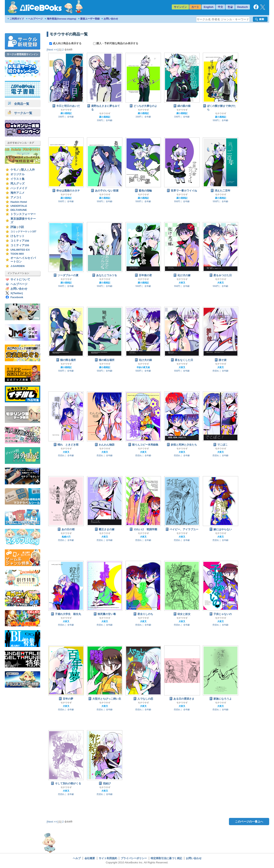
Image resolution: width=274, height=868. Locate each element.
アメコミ (16, 197)
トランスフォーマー (23, 214)
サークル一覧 (20, 113)
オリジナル (18, 174)
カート (195, 7)
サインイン (180, 7)
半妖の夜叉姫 (143, 367)
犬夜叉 (182, 283)
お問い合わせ (111, 19)
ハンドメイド (19, 188)
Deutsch (243, 7)
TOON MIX (17, 254)
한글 (230, 7)
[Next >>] (52, 50)
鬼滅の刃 (66, 537)
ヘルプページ (35, 19)
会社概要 (90, 858)
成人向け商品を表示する (66, 43)
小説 (21, 227)
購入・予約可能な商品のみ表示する (116, 43)
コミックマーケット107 (23, 232)
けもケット (18, 236)
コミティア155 (20, 245)
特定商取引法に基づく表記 (166, 858)
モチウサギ (66, 110)
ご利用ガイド (17, 19)
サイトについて (20, 280)
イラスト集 (18, 179)
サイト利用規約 (108, 858)
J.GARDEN (18, 266)
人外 (32, 170)
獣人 (24, 170)
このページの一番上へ (249, 822)
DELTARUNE (19, 210)
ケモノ (15, 170)
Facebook (17, 297)
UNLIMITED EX (20, 250)
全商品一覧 (19, 104)
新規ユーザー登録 (90, 19)
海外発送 (62, 19)
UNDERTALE (19, 206)
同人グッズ (18, 184)
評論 (13, 227)
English (209, 7)
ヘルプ (77, 858)
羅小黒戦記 (66, 113)
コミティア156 (20, 241)
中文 (220, 7)
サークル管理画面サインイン (23, 54)
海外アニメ (18, 193)
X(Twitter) (17, 293)
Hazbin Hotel (19, 202)
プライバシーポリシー (134, 858)
